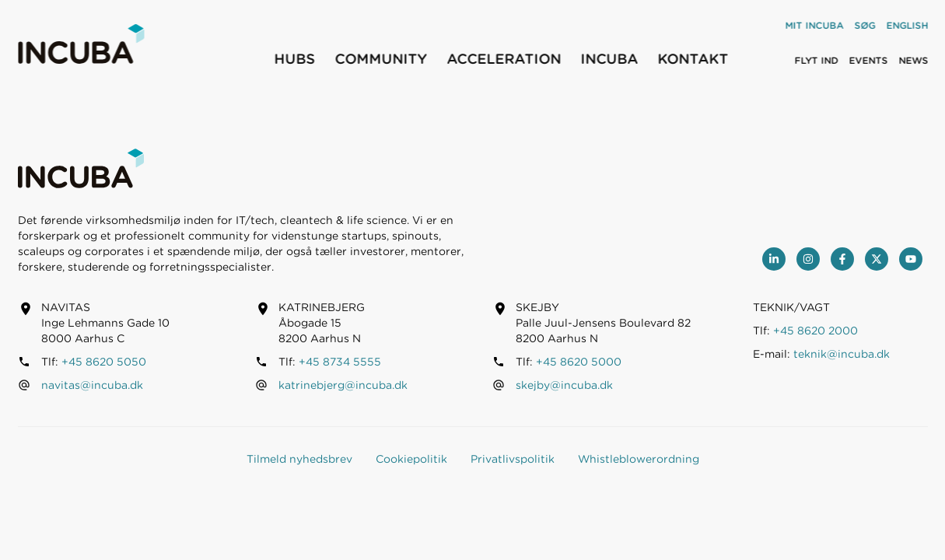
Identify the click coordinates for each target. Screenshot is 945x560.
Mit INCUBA (814, 25)
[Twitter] (877, 259)
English (907, 25)
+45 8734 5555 (340, 362)
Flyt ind (816, 60)
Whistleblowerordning (639, 459)
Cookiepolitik (411, 459)
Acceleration (504, 59)
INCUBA (609, 59)
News (913, 60)
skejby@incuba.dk (564, 385)
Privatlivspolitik (513, 459)
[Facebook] (842, 259)
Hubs (294, 59)
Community (381, 59)
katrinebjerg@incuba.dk (343, 385)
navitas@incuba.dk (92, 385)
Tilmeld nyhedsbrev (299, 459)
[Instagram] (808, 259)
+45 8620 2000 (815, 331)
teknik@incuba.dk (842, 354)
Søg (864, 25)
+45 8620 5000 (579, 362)
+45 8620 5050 (104, 362)
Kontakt (693, 59)
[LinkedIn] (774, 259)
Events (868, 60)
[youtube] (911, 259)
